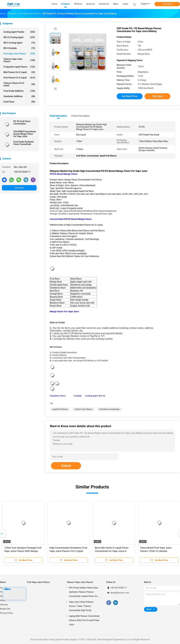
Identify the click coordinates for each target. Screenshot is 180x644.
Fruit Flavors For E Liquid (19, 78)
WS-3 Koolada (19, 48)
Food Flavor (19, 102)
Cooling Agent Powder (19, 32)
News (3, 600)
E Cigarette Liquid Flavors (19, 67)
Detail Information (58, 116)
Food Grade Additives (19, 91)
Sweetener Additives (19, 96)
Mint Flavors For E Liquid (19, 72)
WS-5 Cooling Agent (19, 43)
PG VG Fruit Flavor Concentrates (22, 122)
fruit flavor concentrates (109, 409)
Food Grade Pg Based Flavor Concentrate (23, 143)
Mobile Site (5, 609)
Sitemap (4, 605)
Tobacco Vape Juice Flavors (19, 60)
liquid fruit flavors (60, 409)
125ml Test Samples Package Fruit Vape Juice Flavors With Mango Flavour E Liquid (23, 551)
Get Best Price (130, 96)
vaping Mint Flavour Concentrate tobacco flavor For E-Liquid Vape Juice (84, 620)
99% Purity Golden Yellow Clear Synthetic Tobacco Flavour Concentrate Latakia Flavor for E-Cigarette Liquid (84, 592)
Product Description (80, 116)
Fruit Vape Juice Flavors (19, 54)
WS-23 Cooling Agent (19, 37)
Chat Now (167, 4)
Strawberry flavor (58, 396)
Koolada (78, 396)
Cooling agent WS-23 (95, 396)
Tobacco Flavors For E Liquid (19, 84)
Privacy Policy (6, 613)
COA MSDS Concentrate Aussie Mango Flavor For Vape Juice (25, 134)
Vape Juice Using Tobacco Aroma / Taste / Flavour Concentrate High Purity (81, 606)
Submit (66, 466)
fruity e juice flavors (83, 409)
